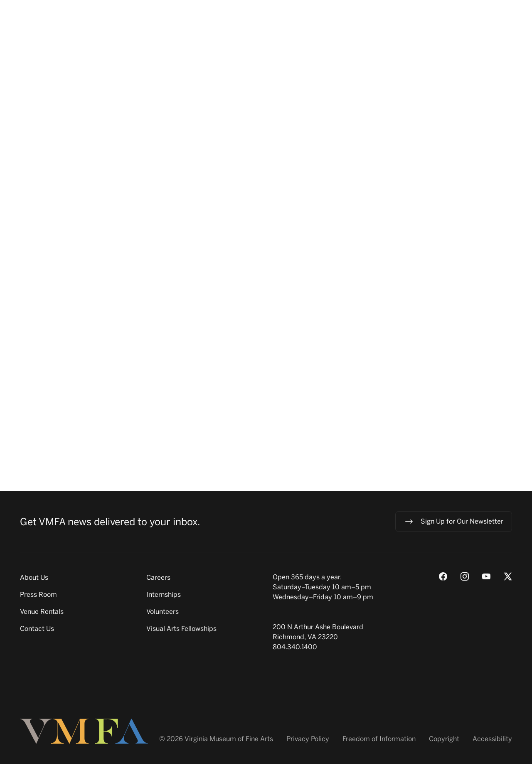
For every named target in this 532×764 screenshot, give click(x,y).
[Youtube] (486, 576)
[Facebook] (443, 576)
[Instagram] (465, 576)
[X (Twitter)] (508, 576)
